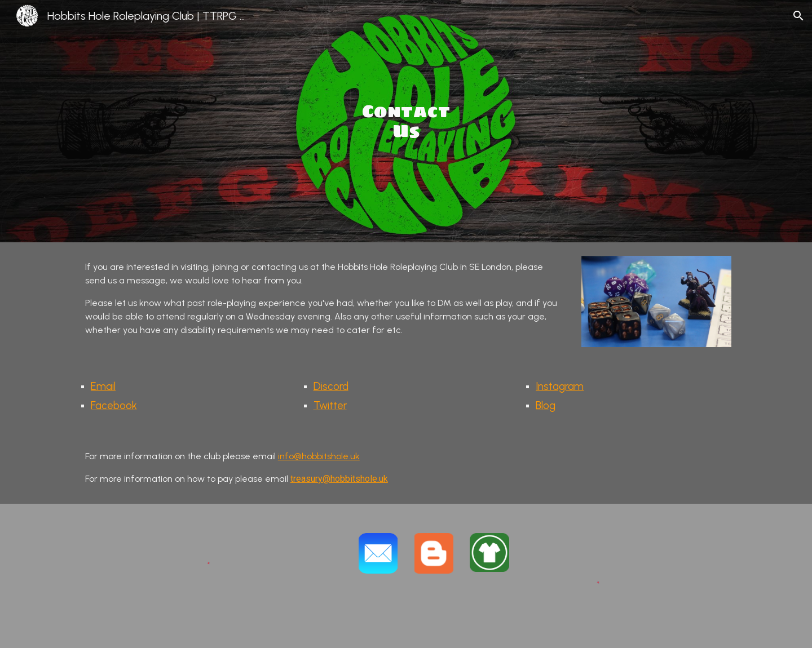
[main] (406, 121)
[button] (798, 16)
